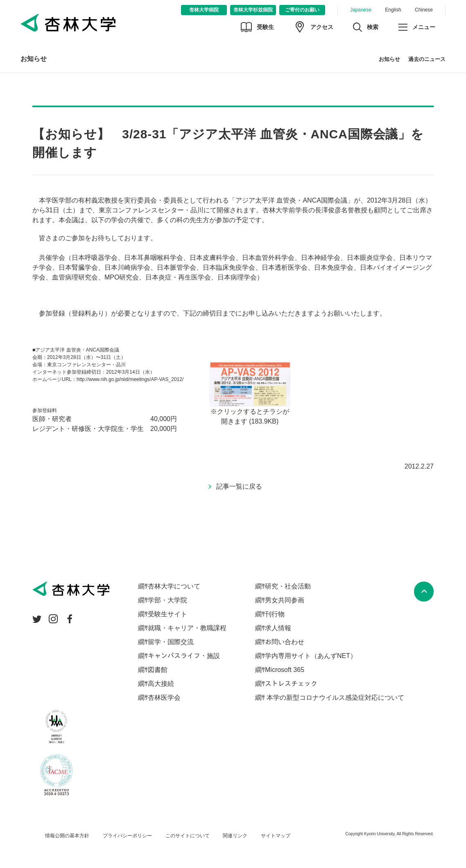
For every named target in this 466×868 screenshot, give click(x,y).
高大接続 (161, 684)
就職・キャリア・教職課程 (187, 628)
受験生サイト (167, 614)
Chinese (424, 10)
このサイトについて (188, 836)
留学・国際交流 (171, 642)
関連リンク (235, 836)
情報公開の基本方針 (67, 836)
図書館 (158, 670)
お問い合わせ (285, 642)
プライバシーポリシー (127, 836)
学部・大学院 (167, 600)
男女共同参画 (285, 600)
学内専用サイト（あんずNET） (311, 656)
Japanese (361, 10)
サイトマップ (276, 836)
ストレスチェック (291, 684)
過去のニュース (427, 59)
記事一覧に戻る (239, 486)
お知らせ (34, 59)
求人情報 (278, 628)
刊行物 (275, 614)
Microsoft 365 (285, 670)
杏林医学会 (164, 698)
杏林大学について (174, 586)
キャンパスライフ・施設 (184, 656)
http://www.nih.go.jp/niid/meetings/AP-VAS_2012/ (130, 379)
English (393, 10)
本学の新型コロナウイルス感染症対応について (335, 698)
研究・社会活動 (288, 586)
